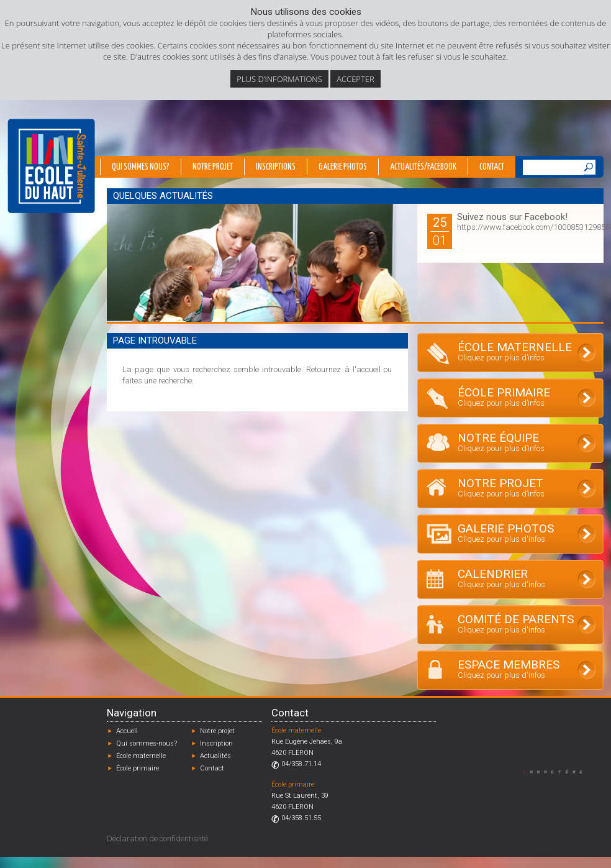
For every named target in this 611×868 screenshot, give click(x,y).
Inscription (216, 743)
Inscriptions (276, 167)
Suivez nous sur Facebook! (512, 217)
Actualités (215, 756)
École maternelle (141, 756)
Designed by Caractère (559, 771)
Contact (492, 167)
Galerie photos (343, 167)
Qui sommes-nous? (147, 743)
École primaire (138, 768)
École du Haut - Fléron (51, 166)
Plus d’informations (279, 79)
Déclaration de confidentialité (157, 838)
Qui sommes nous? (141, 167)
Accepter (355, 79)
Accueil (127, 731)
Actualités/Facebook (423, 167)
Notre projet (213, 167)
